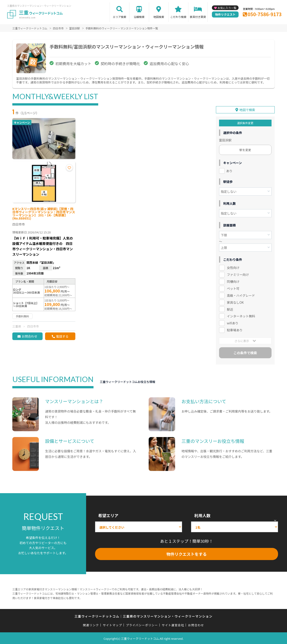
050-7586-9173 (265, 14)
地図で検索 (247, 109)
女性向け (233, 267)
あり (229, 170)
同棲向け (233, 281)
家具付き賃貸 (198, 17)
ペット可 (233, 288)
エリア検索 (120, 17)
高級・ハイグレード (241, 295)
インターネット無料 (241, 315)
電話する (62, 336)
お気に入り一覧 (227, 8)
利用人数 (202, 515)
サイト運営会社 (173, 624)
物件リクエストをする (187, 553)
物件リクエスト (225, 14)
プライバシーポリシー (142, 624)
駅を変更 (245, 149)
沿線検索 (139, 17)
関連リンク (91, 624)
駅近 (230, 308)
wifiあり (233, 322)
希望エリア (108, 515)
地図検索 (159, 17)
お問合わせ (29, 336)
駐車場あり (235, 329)
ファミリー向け (238, 274)
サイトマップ (113, 624)
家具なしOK (235, 302)
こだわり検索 (178, 17)
